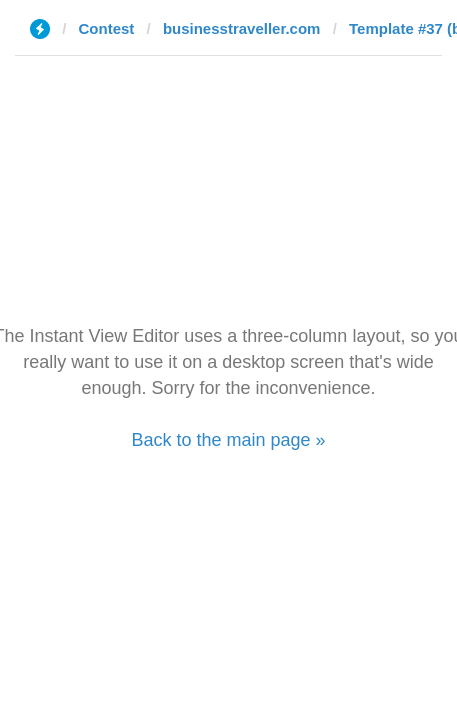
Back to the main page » (228, 440)
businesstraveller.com (242, 28)
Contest (107, 28)
